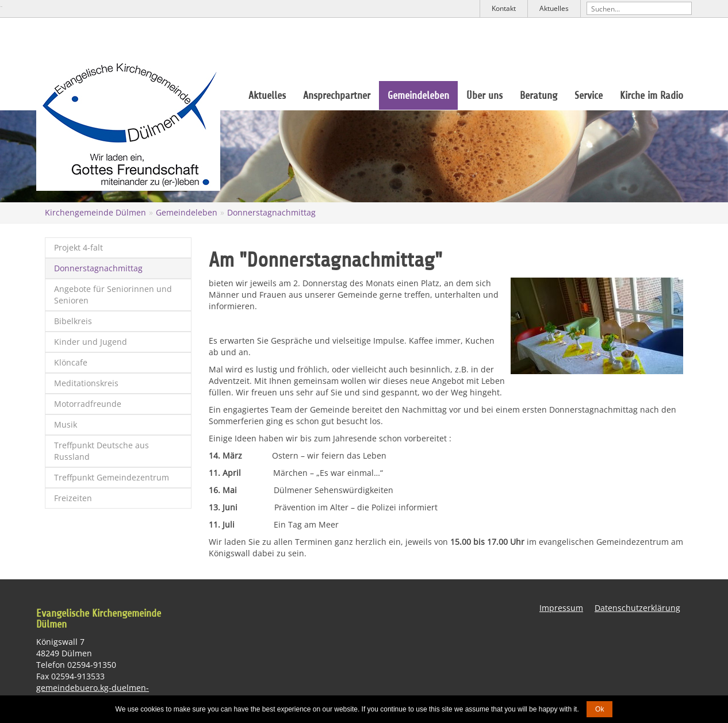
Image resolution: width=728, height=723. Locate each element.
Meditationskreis (86, 383)
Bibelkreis (73, 321)
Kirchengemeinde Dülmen (95, 212)
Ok (599, 709)
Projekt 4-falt (78, 247)
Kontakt (504, 8)
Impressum (561, 608)
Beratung (539, 95)
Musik (66, 424)
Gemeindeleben (418, 95)
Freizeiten (73, 498)
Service (589, 95)
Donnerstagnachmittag (271, 212)
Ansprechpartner (337, 95)
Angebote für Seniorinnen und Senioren (113, 295)
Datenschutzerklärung (637, 608)
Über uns (484, 95)
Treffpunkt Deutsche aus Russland (101, 451)
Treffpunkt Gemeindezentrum (112, 477)
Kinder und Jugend (91, 342)
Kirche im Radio (652, 95)
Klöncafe (71, 362)
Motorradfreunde (88, 404)
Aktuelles (554, 8)
